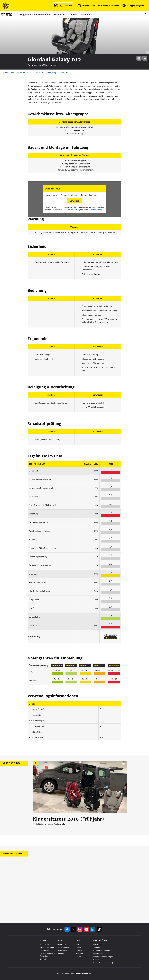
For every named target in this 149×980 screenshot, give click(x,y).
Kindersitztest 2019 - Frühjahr (52, 73)
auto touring (44, 944)
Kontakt (78, 957)
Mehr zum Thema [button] (11, 763)
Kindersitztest (26, 73)
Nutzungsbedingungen (102, 951)
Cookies (96, 960)
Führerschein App (64, 947)
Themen (73, 15)
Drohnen (61, 954)
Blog (77, 944)
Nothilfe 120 (88, 15)
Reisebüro (44, 959)
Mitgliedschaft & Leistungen (35, 15)
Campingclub (45, 951)
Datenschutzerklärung (71, 210)
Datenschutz (98, 954)
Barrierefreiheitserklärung (103, 963)
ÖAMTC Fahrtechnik (47, 947)
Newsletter (79, 954)
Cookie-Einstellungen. (96, 210)
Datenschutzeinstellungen (103, 957)
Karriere (79, 951)
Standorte (59, 15)
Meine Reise (62, 951)
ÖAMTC (6, 73)
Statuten (97, 947)
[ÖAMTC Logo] (6, 6)
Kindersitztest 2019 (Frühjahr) (68, 819)
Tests (14, 73)
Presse (78, 947)
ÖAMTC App (62, 944)
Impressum (98, 944)
